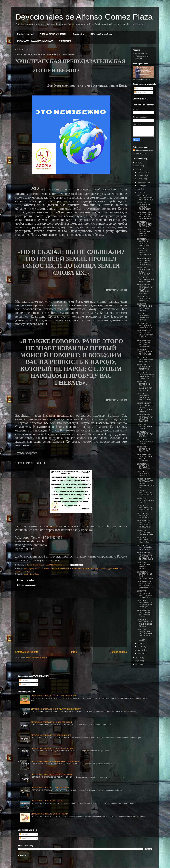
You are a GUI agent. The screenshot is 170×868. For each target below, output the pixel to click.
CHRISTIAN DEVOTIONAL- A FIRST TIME (145, 367)
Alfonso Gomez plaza (144, 150)
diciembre (142, 172)
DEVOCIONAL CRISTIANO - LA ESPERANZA (145, 474)
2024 (138, 162)
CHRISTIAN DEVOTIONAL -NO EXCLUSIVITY (145, 500)
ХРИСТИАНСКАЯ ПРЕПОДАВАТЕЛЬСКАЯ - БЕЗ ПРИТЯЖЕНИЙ (145, 216)
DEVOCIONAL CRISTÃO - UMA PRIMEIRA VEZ (145, 352)
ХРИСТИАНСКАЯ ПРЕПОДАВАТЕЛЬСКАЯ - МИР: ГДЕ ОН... (145, 613)
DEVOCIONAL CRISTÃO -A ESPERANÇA (143, 466)
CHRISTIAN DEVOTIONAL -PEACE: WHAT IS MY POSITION (145, 594)
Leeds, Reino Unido (31, 574)
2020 (138, 661)
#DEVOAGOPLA (64, 569)
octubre (141, 179)
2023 (138, 166)
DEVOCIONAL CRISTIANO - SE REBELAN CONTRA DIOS (54, 696)
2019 (138, 664)
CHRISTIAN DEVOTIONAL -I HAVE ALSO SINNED (144, 307)
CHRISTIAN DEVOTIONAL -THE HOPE (144, 449)
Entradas (139, 89)
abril (139, 643)
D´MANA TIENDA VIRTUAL (53, 34)
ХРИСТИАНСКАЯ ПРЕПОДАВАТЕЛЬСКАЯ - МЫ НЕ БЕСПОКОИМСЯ (145, 556)
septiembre (142, 182)
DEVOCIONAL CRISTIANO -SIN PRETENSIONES (145, 197)
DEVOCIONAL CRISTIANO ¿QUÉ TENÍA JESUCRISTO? (53, 748)
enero (140, 653)
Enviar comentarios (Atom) (36, 657)
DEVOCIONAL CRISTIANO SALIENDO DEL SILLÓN (51, 722)
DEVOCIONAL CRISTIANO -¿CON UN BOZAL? (50, 814)
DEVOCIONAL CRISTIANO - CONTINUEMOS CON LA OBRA (145, 397)
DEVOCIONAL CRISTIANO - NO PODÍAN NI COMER (52, 775)
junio (140, 192)
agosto (140, 186)
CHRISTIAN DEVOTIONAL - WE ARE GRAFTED (144, 233)
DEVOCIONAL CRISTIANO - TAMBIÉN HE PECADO (143, 317)
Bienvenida (79, 34)
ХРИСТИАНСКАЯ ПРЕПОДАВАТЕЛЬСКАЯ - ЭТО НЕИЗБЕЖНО (145, 524)
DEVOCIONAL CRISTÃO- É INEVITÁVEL (143, 515)
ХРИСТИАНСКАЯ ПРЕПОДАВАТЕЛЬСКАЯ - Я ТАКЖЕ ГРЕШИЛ (145, 334)
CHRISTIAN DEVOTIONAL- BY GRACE (145, 426)
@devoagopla (29, 569)
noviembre (142, 175)
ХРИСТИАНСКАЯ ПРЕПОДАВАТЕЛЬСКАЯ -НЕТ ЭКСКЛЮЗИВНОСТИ (145, 483)
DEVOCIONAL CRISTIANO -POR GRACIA (145, 434)
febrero (141, 650)
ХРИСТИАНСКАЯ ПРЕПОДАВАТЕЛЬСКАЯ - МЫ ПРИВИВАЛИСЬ (145, 261)
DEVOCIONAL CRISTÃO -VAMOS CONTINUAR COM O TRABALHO (145, 375)
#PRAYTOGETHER (79, 569)
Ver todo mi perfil (139, 154)
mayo (140, 640)
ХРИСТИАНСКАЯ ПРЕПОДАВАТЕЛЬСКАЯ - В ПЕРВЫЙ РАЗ (145, 343)
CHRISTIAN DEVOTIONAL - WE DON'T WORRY (144, 565)
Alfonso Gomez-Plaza (102, 34)
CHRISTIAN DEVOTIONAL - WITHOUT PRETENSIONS (144, 206)
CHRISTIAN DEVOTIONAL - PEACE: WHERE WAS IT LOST (145, 633)
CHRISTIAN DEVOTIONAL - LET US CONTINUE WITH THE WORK (145, 386)
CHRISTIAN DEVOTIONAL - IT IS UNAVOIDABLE (145, 532)
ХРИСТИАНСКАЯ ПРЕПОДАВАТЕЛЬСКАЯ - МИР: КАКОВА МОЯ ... (145, 585)
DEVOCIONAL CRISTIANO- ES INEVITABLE (144, 540)
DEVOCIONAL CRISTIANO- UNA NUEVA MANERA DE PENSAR (56, 709)
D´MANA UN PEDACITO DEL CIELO (35, 41)
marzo (140, 647)
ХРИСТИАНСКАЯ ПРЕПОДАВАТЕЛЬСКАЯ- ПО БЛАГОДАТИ (145, 418)
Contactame (65, 41)
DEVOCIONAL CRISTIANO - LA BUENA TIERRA (50, 788)
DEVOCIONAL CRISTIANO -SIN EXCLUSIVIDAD (145, 508)
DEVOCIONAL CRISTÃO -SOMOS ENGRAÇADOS (144, 252)
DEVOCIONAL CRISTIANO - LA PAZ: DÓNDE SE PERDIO (145, 623)
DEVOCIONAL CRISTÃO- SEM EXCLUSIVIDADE (145, 493)
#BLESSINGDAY (50, 569)
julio (139, 189)
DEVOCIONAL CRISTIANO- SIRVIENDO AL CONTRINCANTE (55, 761)
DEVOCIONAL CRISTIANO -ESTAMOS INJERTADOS (143, 242)
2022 (138, 169)
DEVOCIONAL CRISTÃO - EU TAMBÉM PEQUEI (145, 325)
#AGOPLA (39, 569)
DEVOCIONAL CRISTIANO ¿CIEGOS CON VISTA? (51, 735)
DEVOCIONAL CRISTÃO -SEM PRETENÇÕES (144, 224)
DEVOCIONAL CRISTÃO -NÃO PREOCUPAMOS (145, 547)
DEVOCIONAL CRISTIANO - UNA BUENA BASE (145, 279)
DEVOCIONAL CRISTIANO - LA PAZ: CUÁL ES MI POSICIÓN (145, 604)
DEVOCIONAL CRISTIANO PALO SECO (47, 801)
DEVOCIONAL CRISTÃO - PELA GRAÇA (145, 441)
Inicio (74, 652)
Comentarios (140, 92)
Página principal (25, 34)
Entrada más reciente (27, 652)
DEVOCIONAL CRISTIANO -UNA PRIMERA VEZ (145, 359)
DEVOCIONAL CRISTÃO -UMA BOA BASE (144, 299)
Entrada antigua (118, 652)
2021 (138, 658)
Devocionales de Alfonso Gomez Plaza (84, 17)
